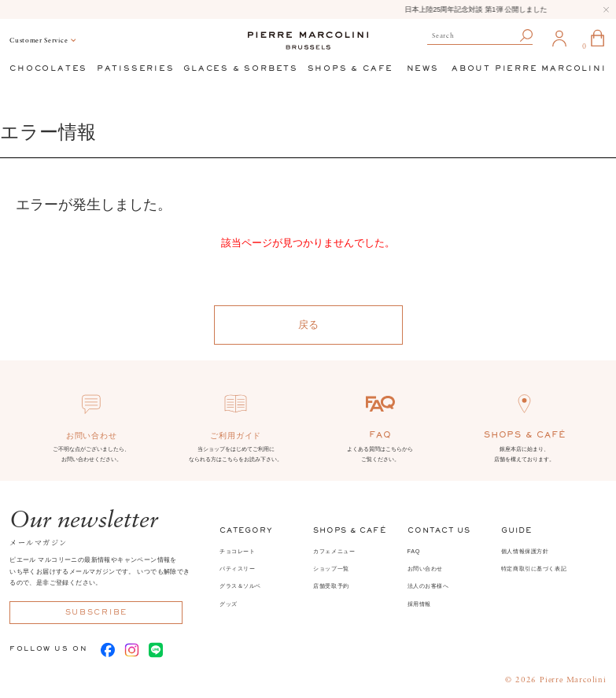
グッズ (229, 604)
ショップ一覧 (331, 569)
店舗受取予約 (331, 586)
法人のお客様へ (428, 586)
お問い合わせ (426, 569)
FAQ (414, 551)
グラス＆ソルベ (240, 586)
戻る (308, 325)
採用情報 (419, 604)
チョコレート (238, 551)
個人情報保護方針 (525, 551)
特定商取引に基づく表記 (534, 569)
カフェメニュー (334, 551)
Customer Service (39, 41)
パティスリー (238, 569)
